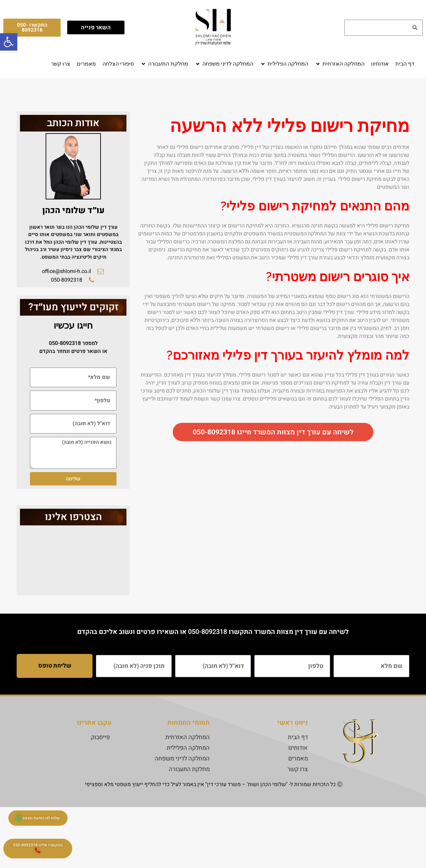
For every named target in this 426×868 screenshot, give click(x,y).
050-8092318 (65, 343)
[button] (340, 64)
